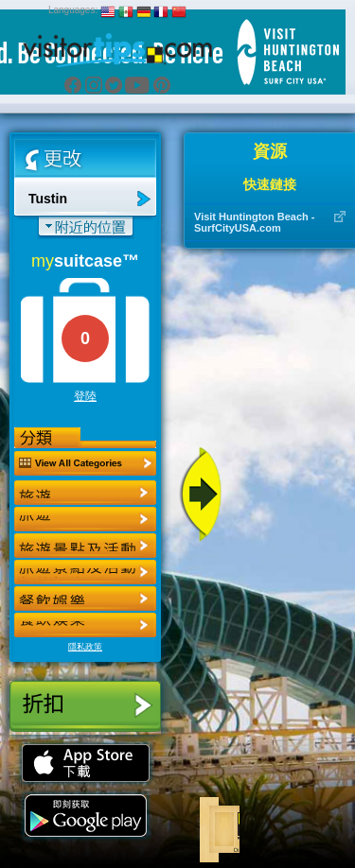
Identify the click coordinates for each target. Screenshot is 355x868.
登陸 (85, 396)
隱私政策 (85, 647)
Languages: (73, 10)
